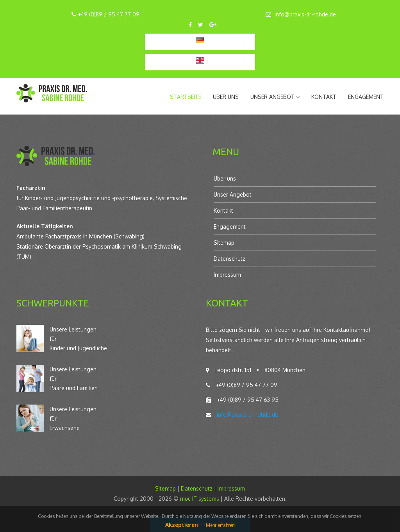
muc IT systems (200, 499)
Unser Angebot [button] (275, 97)
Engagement (366, 97)
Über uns (226, 97)
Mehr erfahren (220, 525)
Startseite (186, 97)
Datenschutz (229, 259)
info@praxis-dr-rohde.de (305, 14)
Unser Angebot (233, 194)
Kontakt (324, 97)
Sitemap (224, 243)
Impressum (227, 275)
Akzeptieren (182, 525)
